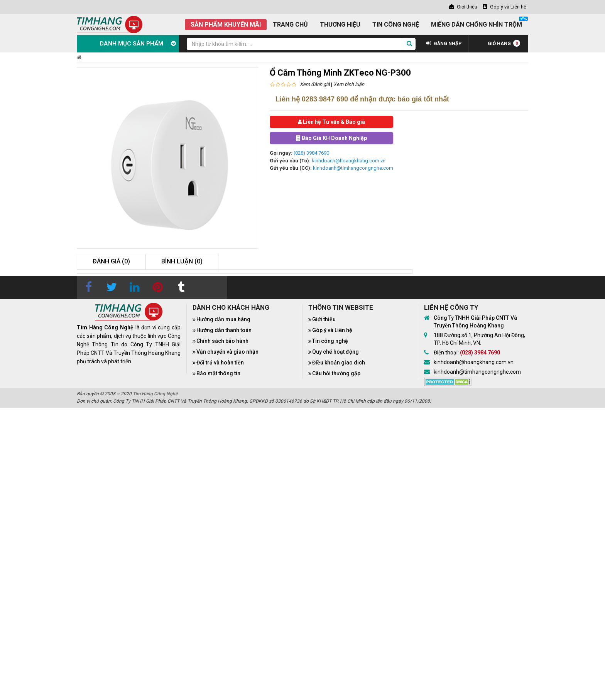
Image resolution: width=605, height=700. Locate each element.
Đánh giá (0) (111, 261)
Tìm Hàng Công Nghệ (155, 394)
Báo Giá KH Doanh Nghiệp (331, 138)
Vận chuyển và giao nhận (227, 352)
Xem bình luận (349, 84)
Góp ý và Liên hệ (332, 330)
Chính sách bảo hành (222, 341)
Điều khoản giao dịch (339, 363)
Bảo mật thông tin (218, 373)
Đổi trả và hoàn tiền (220, 363)
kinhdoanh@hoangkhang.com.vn (349, 161)
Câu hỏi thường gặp (336, 373)
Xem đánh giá (315, 84)
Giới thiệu (324, 319)
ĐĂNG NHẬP (444, 44)
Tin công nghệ (330, 341)
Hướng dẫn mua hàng (223, 319)
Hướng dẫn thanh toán (224, 330)
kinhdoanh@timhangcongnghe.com (353, 168)
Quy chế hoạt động (335, 352)
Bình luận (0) (182, 261)
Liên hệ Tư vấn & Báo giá (331, 122)
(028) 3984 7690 (311, 153)
